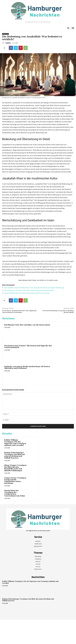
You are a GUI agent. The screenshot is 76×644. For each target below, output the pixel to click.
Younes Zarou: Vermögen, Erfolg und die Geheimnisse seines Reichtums (15, 481)
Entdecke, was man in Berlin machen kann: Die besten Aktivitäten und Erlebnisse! (27, 367)
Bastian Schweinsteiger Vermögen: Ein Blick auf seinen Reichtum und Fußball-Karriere (15, 455)
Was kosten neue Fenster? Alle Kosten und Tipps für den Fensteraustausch (28, 347)
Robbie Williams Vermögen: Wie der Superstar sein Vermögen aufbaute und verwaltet (15, 443)
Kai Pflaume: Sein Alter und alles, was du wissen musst (27, 325)
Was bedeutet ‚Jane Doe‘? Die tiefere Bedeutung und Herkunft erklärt (29, 290)
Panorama (5, 34)
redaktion (8, 43)
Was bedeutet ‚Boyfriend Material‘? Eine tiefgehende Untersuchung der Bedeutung (34, 288)
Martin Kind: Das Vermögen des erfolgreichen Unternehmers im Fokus (15, 493)
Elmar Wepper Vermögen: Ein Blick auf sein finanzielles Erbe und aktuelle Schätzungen (15, 468)
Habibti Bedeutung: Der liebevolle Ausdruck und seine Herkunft (27, 293)
